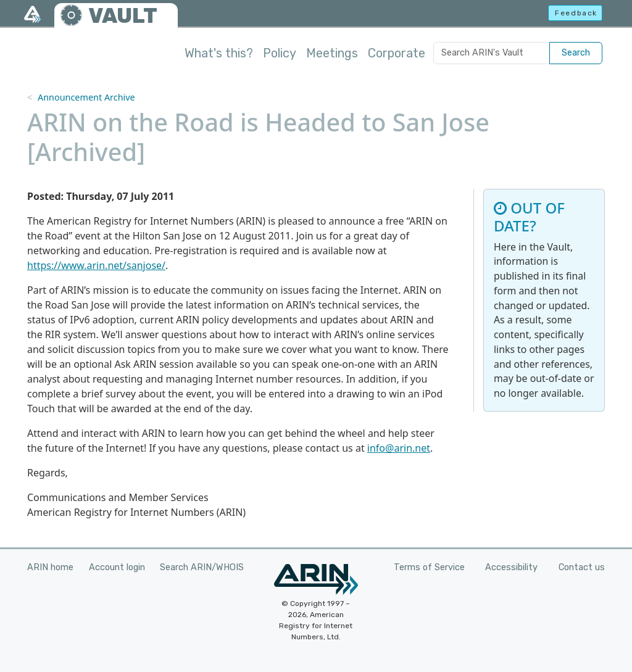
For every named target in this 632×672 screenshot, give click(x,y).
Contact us (582, 567)
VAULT (123, 16)
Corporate (397, 53)
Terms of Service (429, 567)
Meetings (332, 53)
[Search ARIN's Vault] (492, 53)
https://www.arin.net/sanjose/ (96, 265)
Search (576, 53)
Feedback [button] (576, 13)
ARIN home (50, 567)
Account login (117, 567)
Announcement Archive (86, 97)
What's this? (219, 53)
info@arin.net (399, 448)
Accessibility (511, 567)
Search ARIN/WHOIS (202, 567)
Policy (280, 53)
